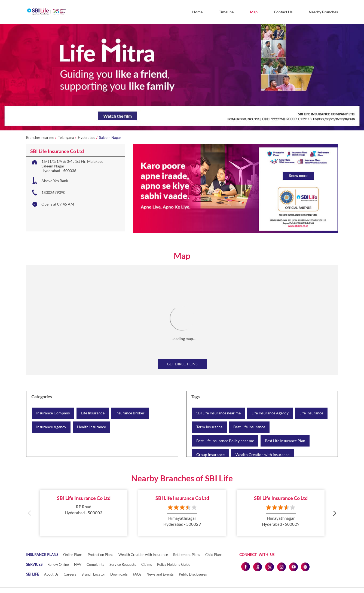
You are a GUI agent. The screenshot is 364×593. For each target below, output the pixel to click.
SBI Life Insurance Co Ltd (84, 498)
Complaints (95, 564)
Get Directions (182, 364)
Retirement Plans (187, 555)
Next (334, 513)
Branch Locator (93, 574)
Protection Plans (100, 555)
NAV (78, 564)
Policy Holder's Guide (174, 564)
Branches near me (40, 138)
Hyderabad (87, 138)
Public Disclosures (193, 574)
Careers (70, 574)
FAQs (137, 574)
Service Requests (123, 564)
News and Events (160, 574)
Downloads (119, 574)
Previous (30, 513)
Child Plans (214, 555)
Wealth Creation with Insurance (143, 555)
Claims (147, 564)
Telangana (66, 138)
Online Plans (73, 555)
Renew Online (58, 564)
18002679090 (53, 192)
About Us (51, 574)
